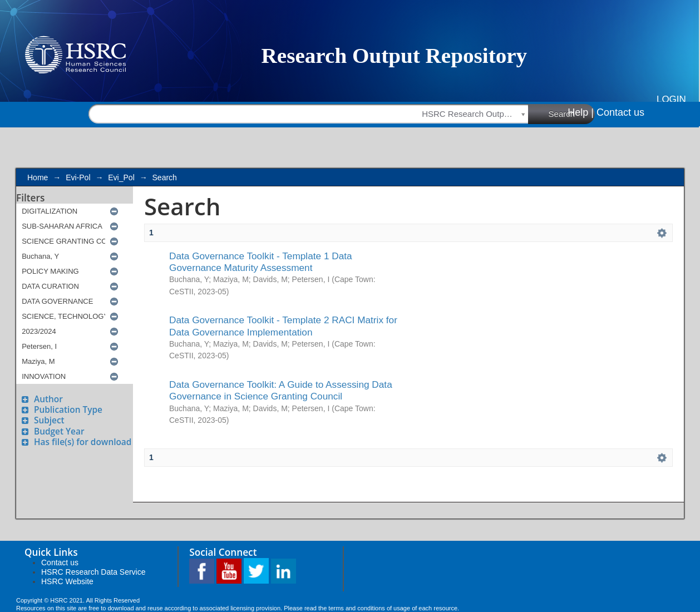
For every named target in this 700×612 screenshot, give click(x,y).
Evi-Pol (78, 177)
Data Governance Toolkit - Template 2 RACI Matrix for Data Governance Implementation (283, 326)
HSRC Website (67, 581)
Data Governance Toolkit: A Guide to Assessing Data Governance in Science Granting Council (281, 390)
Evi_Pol (121, 177)
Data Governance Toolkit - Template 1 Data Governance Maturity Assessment (261, 262)
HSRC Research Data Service (93, 572)
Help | (581, 112)
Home (38, 177)
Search (572, 113)
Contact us (620, 112)
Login (671, 99)
